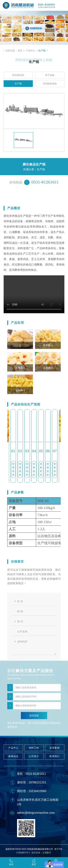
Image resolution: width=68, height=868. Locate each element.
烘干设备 (50, 75)
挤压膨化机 (18, 75)
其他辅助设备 (50, 84)
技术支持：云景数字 (41, 853)
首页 (20, 51)
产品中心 (30, 51)
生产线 (42, 51)
